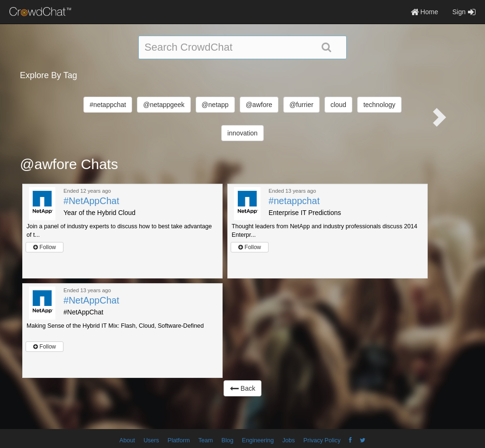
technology (379, 105)
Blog (228, 440)
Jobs (289, 440)
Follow (45, 247)
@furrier (301, 105)
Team (206, 440)
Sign (464, 12)
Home (424, 12)
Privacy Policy (322, 440)
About (127, 440)
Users (151, 440)
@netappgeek (164, 105)
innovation (242, 133)
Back (242, 388)
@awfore (259, 105)
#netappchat (108, 105)
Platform (179, 440)
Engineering (258, 440)
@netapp (215, 105)
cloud (338, 105)
